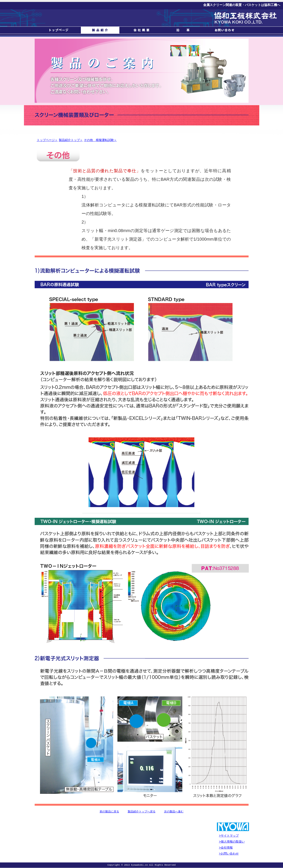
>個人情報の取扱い (232, 842)
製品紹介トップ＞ (71, 140)
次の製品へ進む (174, 811)
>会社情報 (226, 847)
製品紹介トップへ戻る (142, 811)
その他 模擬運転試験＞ (100, 140)
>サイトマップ (229, 836)
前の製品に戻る (109, 811)
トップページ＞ (47, 140)
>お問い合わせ (229, 853)
